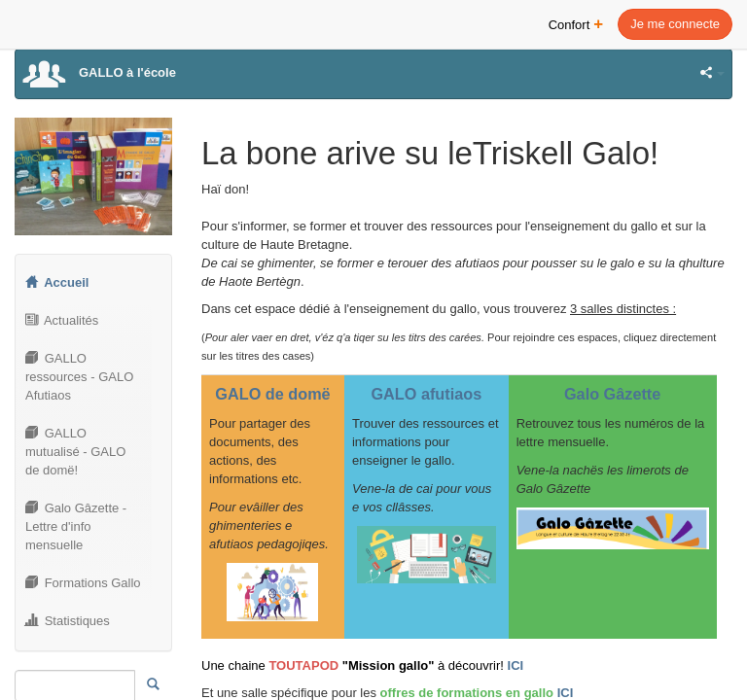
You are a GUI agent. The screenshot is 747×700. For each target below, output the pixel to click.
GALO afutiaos (426, 394)
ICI (516, 665)
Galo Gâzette (612, 394)
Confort (576, 23)
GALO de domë (272, 394)
